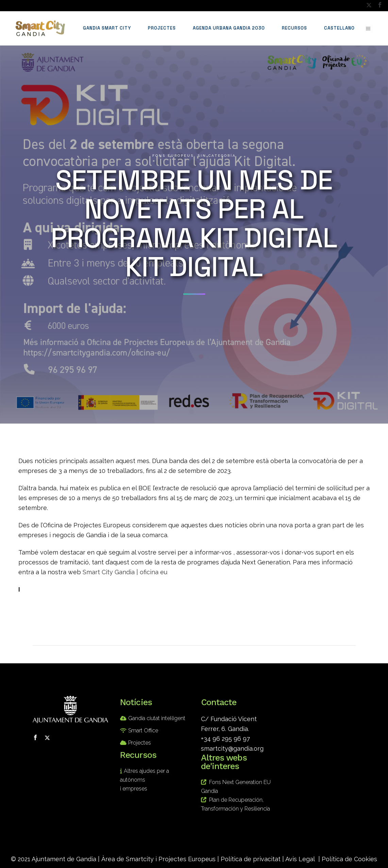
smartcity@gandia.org (232, 748)
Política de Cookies (349, 859)
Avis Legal (300, 859)
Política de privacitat (251, 859)
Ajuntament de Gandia (64, 859)
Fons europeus (173, 156)
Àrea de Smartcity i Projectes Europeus (158, 859)
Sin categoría (217, 156)
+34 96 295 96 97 (225, 739)
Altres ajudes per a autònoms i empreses (145, 780)
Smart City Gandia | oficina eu (125, 572)
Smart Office (143, 730)
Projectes (140, 743)
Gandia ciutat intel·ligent (157, 718)
